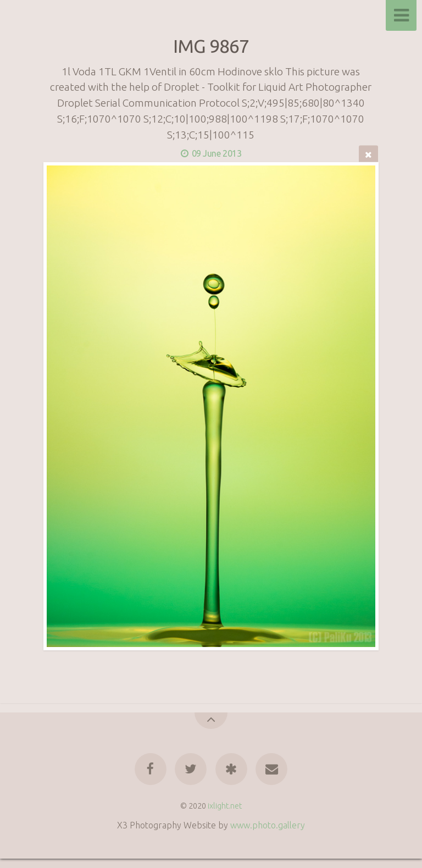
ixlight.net (225, 806)
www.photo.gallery (268, 825)
